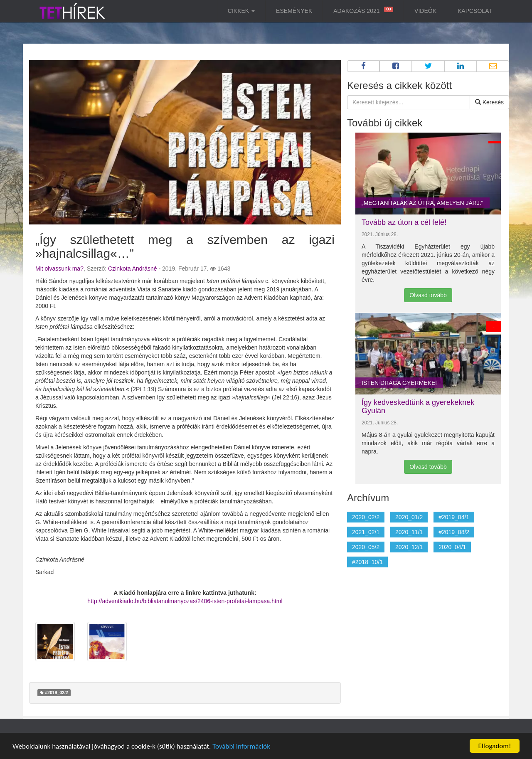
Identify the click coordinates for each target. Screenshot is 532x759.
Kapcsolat (475, 11)
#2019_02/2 (54, 693)
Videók (425, 11)
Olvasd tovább (428, 295)
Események (294, 11)
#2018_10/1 (367, 562)
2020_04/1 (452, 547)
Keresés (489, 102)
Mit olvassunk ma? (59, 269)
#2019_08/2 (454, 532)
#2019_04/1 (454, 517)
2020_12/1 (409, 547)
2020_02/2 (366, 517)
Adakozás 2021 (362, 11)
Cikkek (241, 11)
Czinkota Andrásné (133, 269)
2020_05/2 (366, 547)
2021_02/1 (366, 532)
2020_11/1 (409, 532)
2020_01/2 (409, 517)
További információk (241, 746)
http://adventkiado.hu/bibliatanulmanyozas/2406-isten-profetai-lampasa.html (185, 601)
